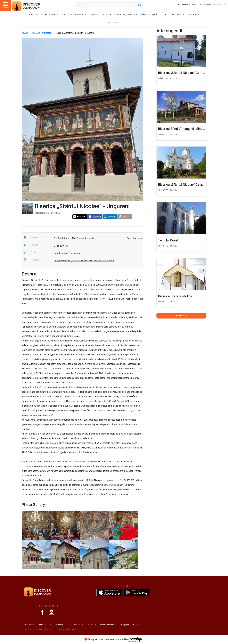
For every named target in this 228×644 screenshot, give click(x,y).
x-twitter (79, 217)
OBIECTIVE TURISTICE (73, 15)
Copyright (125, 625)
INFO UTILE (113, 23)
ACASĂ (25, 33)
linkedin (109, 217)
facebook (95, 217)
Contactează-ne (45, 625)
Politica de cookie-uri (109, 625)
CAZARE (193, 15)
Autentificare (186, 5)
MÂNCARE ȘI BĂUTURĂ (153, 15)
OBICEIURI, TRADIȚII (125, 15)
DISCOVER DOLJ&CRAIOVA (43, 15)
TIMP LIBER (176, 15)
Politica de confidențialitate (85, 625)
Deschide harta (134, 238)
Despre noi (30, 625)
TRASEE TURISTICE (100, 15)
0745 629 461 (61, 246)
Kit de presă (138, 625)
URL (123, 217)
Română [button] (219, 5)
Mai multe (181, 316)
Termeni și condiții (63, 625)
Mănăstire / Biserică (42, 33)
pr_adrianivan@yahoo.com (67, 253)
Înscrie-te (205, 5)
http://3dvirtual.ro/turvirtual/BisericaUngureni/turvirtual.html (84, 261)
